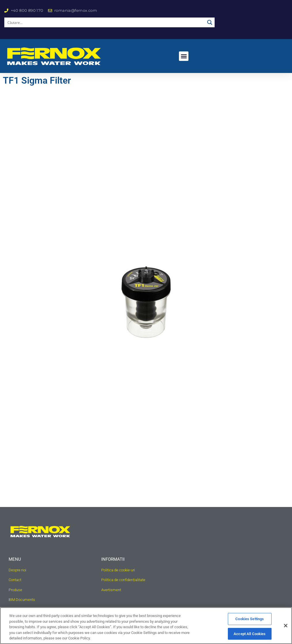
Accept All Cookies (250, 634)
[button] (184, 56)
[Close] (286, 626)
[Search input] (105, 22)
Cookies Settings (250, 619)
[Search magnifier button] (210, 22)
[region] (146, 626)
